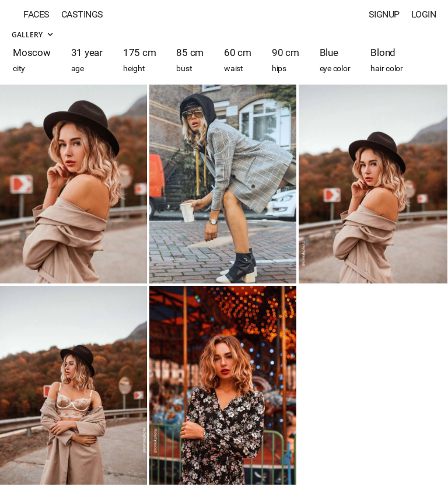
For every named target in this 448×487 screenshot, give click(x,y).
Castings (82, 14)
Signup (384, 14)
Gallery (32, 35)
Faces (36, 14)
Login (424, 14)
